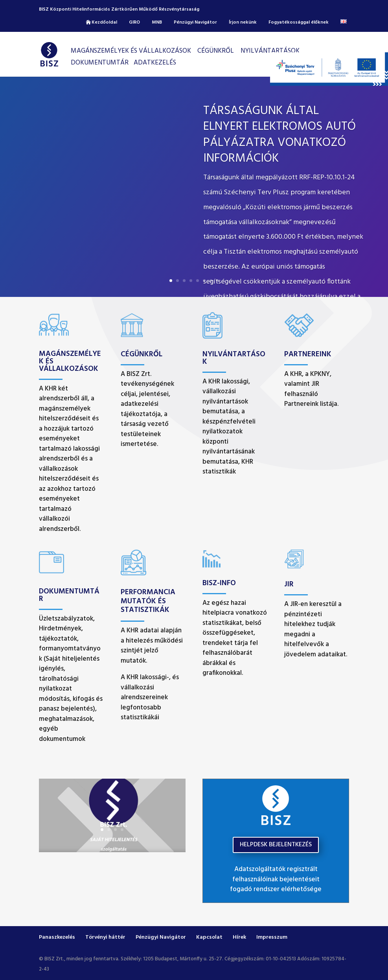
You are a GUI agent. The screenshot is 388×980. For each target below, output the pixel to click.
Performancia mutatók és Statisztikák (148, 601)
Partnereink (308, 354)
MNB (157, 22)
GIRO (134, 22)
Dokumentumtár (100, 63)
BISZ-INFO (219, 583)
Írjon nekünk (243, 22)
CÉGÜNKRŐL (216, 51)
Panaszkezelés (57, 937)
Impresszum (272, 937)
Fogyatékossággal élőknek (299, 22)
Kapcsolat (209, 937)
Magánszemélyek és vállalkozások (131, 51)
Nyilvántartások (270, 51)
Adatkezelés (155, 63)
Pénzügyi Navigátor (195, 22)
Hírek (239, 937)
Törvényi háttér (105, 937)
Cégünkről (142, 354)
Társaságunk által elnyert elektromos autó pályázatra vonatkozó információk (280, 135)
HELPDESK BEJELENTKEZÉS (276, 845)
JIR (289, 584)
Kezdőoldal (104, 22)
